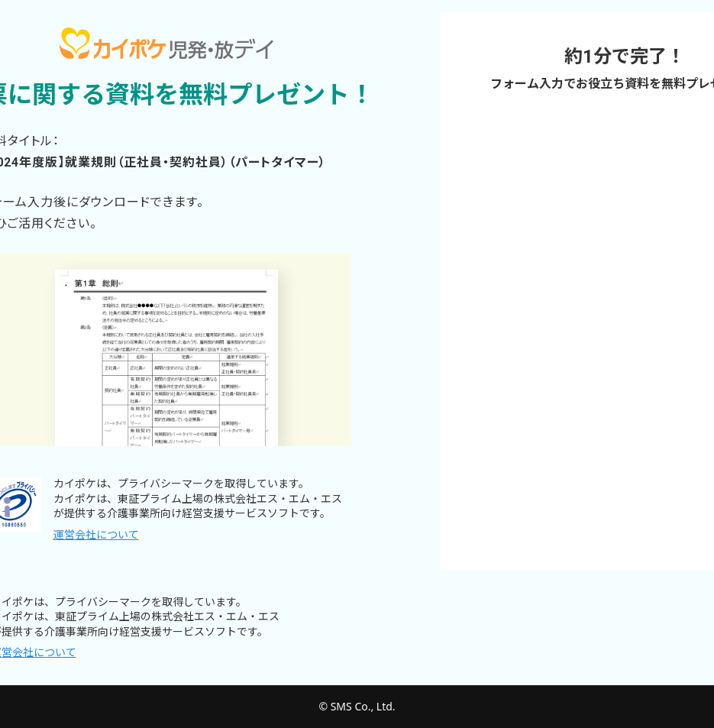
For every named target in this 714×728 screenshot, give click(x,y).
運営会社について (96, 535)
